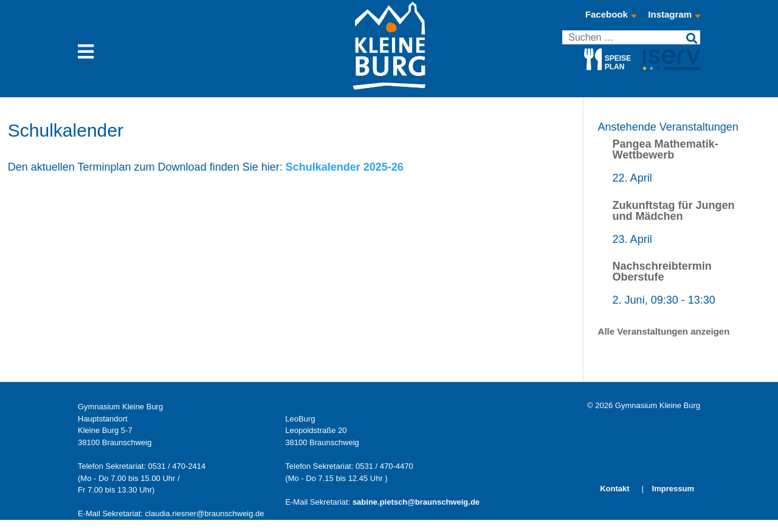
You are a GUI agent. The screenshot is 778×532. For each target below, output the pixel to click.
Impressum (673, 489)
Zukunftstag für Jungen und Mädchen (674, 211)
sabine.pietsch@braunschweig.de (416, 502)
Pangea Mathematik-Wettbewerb (666, 149)
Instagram (674, 15)
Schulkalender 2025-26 (345, 167)
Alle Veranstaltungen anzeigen (664, 331)
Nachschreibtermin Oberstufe (662, 271)
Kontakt (614, 489)
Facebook (611, 15)
